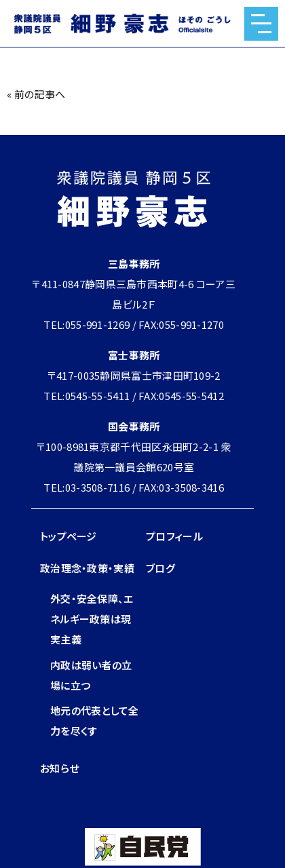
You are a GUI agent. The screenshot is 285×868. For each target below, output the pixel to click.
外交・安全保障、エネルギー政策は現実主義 (92, 619)
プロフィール (174, 536)
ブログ (160, 568)
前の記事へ (40, 94)
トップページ (69, 536)
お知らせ (59, 768)
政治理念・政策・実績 (87, 568)
